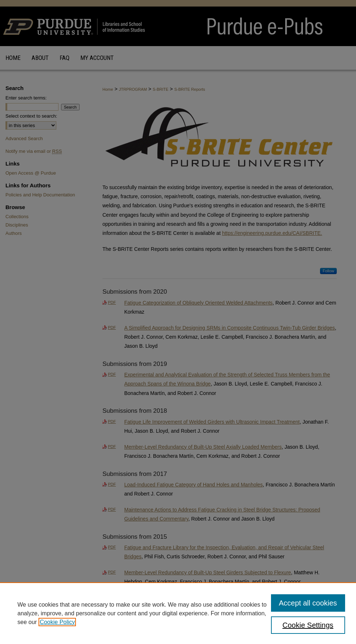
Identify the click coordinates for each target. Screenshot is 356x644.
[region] (178, 613)
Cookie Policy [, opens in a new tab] (57, 622)
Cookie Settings (308, 625)
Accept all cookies (308, 603)
